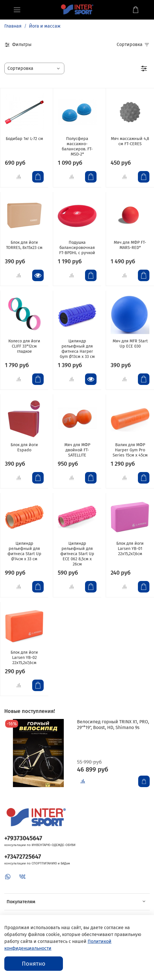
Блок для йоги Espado (24, 447)
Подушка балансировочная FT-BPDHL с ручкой (77, 248)
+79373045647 (23, 838)
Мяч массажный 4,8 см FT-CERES (130, 141)
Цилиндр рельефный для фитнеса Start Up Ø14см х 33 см (24, 551)
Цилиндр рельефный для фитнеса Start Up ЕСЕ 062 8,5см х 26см (77, 554)
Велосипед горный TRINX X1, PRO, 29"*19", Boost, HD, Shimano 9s (113, 725)
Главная (13, 26)
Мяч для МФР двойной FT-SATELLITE (77, 450)
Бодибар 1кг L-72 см (24, 139)
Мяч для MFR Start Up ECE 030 (130, 344)
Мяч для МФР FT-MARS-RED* (130, 245)
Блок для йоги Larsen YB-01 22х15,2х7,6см (130, 549)
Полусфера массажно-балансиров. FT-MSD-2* (77, 146)
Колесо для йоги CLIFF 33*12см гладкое (24, 346)
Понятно (34, 964)
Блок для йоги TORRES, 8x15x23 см (24, 245)
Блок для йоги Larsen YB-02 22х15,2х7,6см (24, 658)
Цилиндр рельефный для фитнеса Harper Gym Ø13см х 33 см (77, 349)
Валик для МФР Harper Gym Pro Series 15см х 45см (130, 450)
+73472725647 (23, 857)
